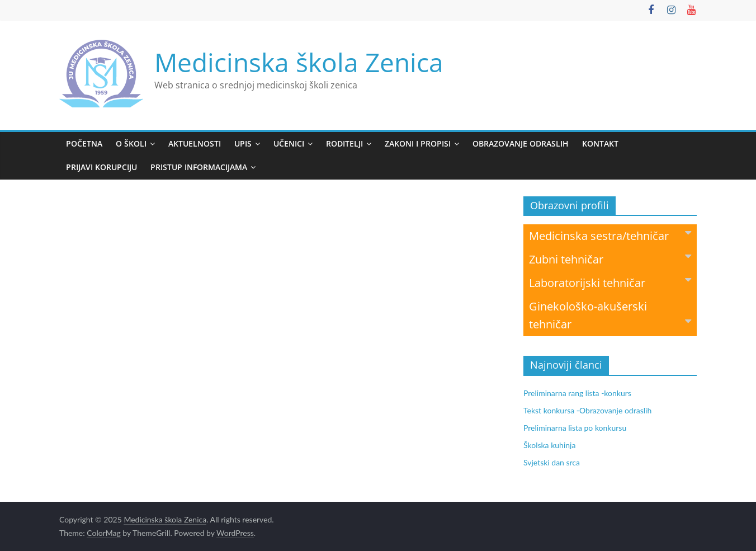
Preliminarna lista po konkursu (575, 428)
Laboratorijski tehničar (610, 282)
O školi (131, 143)
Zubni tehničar (610, 259)
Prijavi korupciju (101, 167)
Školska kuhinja (549, 445)
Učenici (289, 143)
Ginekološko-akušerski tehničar (610, 315)
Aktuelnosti (195, 143)
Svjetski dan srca (552, 462)
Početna (84, 143)
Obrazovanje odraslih (521, 143)
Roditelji (344, 143)
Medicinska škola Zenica (299, 62)
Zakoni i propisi (418, 143)
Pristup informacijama (199, 167)
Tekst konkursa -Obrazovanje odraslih (587, 410)
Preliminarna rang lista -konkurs (577, 393)
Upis (243, 143)
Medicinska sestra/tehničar (610, 235)
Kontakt (600, 143)
